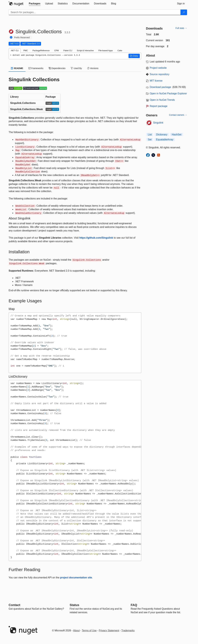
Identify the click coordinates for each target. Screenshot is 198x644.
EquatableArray (165, 140)
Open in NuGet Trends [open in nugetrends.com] (162, 100)
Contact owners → (178, 115)
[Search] (184, 12)
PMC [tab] (26, 51)
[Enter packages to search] (95, 12)
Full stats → (181, 28)
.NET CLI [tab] (15, 51)
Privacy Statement (109, 630)
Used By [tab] (76, 68)
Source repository (160, 74)
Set (150, 140)
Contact (14, 605)
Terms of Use (89, 630)
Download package (160, 87)
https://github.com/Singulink (96, 238)
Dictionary (162, 135)
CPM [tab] (57, 51)
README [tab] (17, 68)
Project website (158, 68)
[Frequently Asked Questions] (134, 605)
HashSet (176, 135)
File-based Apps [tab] (106, 51)
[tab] (35, 4)
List (150, 135)
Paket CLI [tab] (68, 51)
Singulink (158, 123)
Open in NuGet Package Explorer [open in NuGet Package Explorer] (168, 93)
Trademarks (128, 630)
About (76, 630)
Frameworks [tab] (36, 68)
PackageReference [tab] (41, 51)
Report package (159, 106)
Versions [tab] (93, 68)
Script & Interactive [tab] (85, 51)
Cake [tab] (120, 51)
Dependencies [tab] (57, 68)
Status (74, 605)
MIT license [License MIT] (156, 81)
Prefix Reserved (22, 37)
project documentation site (76, 578)
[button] (134, 56)
